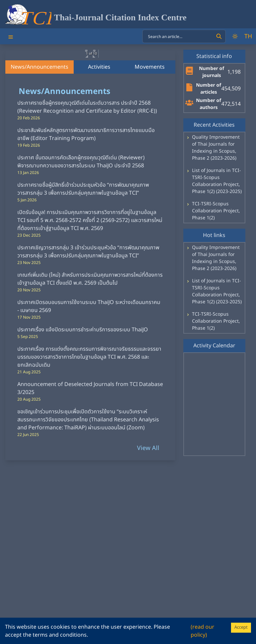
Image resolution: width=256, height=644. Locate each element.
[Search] (219, 36)
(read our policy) (202, 631)
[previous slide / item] (10, 85)
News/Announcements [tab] (39, 130)
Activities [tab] (99, 130)
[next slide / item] (171, 85)
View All (148, 511)
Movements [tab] (150, 130)
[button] (54, 114)
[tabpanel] (90, 330)
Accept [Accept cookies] (241, 627)
